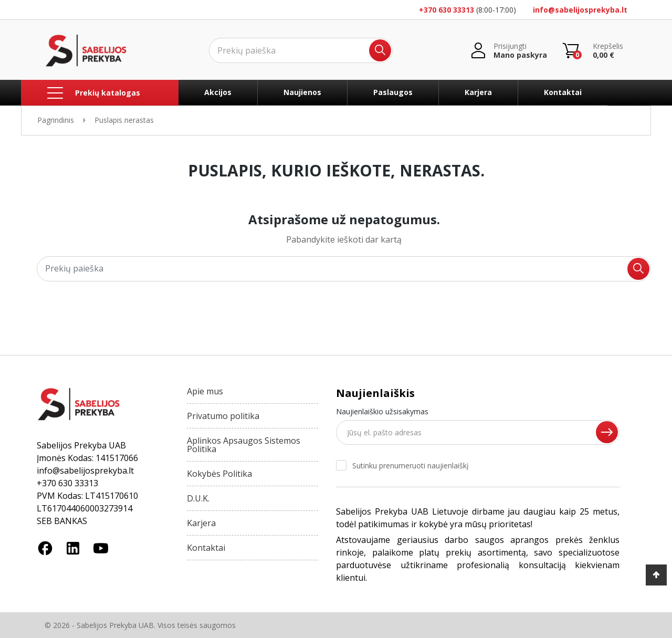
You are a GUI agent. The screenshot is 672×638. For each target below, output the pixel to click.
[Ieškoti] (301, 50)
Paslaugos (393, 92)
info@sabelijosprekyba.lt (580, 10)
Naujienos (302, 92)
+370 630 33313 (447, 10)
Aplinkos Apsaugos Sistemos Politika (244, 445)
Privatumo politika (223, 416)
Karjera (478, 92)
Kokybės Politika (219, 474)
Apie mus (205, 391)
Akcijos (218, 92)
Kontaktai (563, 92)
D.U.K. (198, 498)
